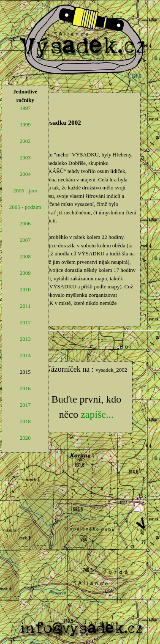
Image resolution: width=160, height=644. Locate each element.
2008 (25, 256)
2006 (25, 223)
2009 (25, 273)
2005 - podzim (25, 207)
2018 (25, 421)
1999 (25, 125)
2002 (25, 141)
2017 (25, 405)
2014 (25, 355)
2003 (25, 158)
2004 (25, 174)
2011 (25, 306)
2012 (25, 322)
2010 (25, 289)
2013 (25, 339)
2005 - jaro (25, 190)
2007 (25, 240)
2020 (25, 438)
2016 (25, 388)
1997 (25, 108)
